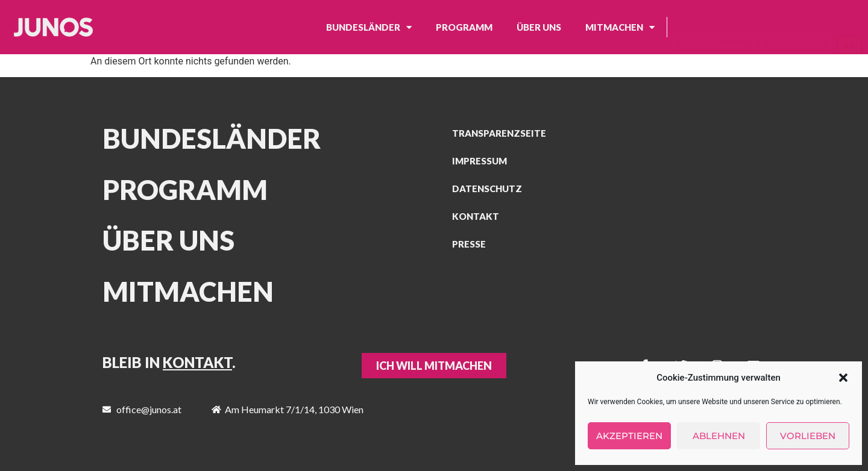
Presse (469, 244)
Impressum (480, 161)
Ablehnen (719, 436)
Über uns (539, 27)
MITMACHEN (188, 292)
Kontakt (476, 216)
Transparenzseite (499, 133)
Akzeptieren (629, 436)
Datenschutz (487, 189)
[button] (843, 378)
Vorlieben (808, 436)
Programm (464, 27)
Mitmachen (620, 27)
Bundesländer (369, 27)
